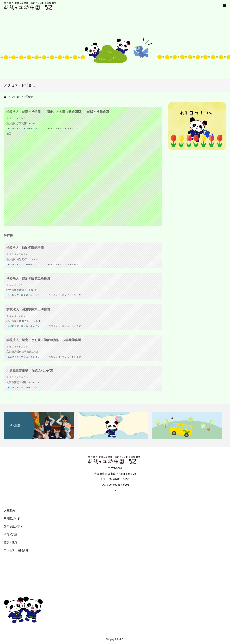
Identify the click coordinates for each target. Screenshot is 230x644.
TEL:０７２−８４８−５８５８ (23, 295)
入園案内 (9, 511)
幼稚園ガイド (12, 518)
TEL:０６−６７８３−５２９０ (23, 129)
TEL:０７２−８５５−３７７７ (23, 326)
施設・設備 (11, 542)
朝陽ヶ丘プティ (13, 526)
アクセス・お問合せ (16, 550)
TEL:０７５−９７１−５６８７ (23, 357)
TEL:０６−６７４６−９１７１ (23, 264)
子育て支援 (11, 534)
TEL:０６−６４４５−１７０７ (23, 387)
